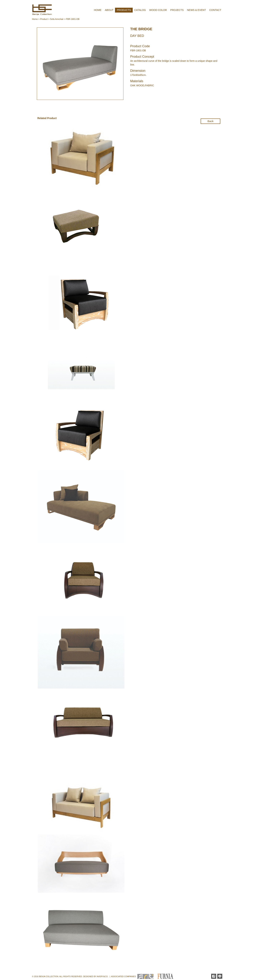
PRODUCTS (124, 10)
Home (35, 19)
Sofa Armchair (57, 19)
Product (44, 19)
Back (210, 121)
